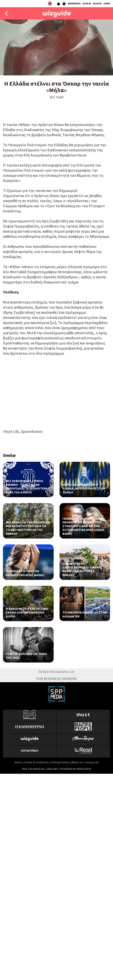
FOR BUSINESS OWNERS (56, 679)
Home (18, 762)
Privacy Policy (60, 762)
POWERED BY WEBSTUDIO (76, 769)
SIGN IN (87, 3)
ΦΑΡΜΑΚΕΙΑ (74, 3)
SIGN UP (97, 3)
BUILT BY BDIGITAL (33, 769)
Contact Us (92, 762)
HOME (107, 3)
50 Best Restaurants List (56, 672)
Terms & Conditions (37, 762)
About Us (77, 762)
